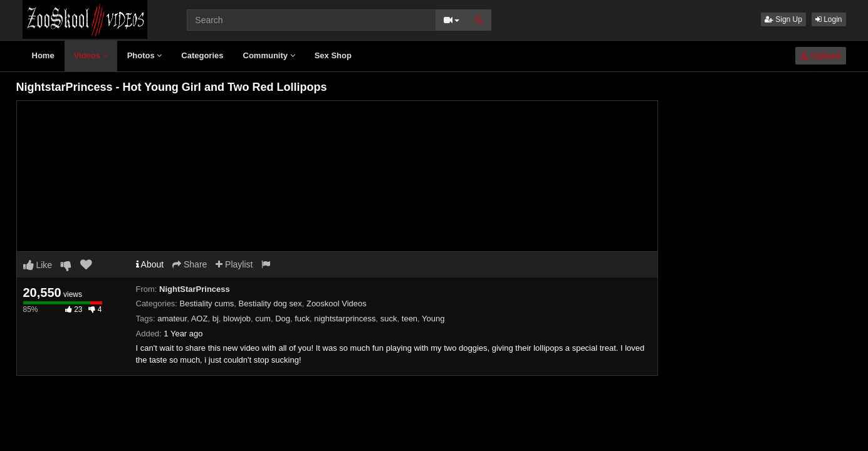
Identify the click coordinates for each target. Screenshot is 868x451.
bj (216, 319)
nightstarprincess (345, 319)
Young (433, 319)
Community (269, 55)
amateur (172, 319)
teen (410, 319)
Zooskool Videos (337, 303)
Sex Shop (333, 55)
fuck (302, 319)
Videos (91, 55)
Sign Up (783, 19)
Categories (202, 55)
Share (190, 264)
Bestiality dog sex (270, 303)
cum (263, 319)
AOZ (200, 319)
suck (389, 319)
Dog (283, 319)
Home (43, 55)
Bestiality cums (207, 303)
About (150, 264)
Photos (145, 55)
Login (829, 19)
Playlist (234, 264)
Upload (820, 56)
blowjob (237, 319)
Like (38, 265)
